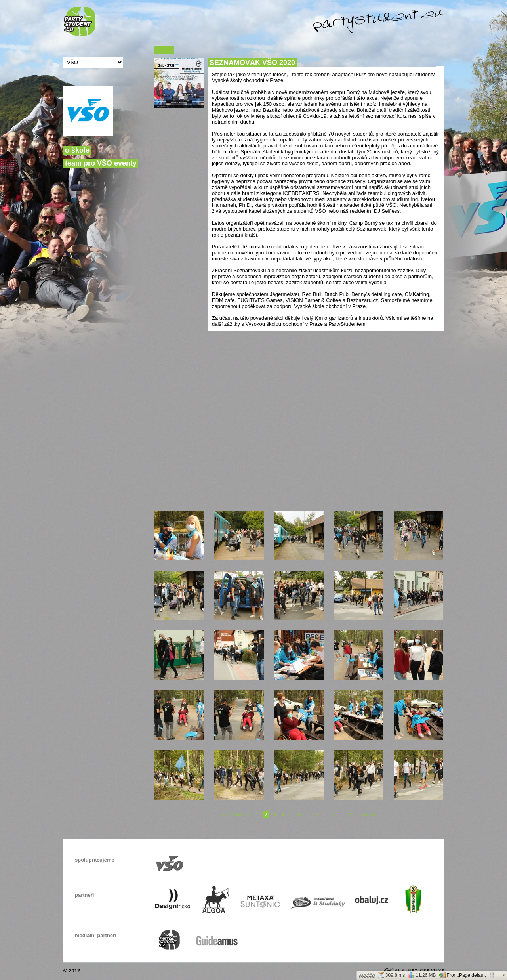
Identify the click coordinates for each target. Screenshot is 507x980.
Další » (367, 815)
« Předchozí (237, 815)
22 (351, 815)
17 (333, 815)
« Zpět (164, 50)
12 (315, 815)
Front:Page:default (463, 975)
